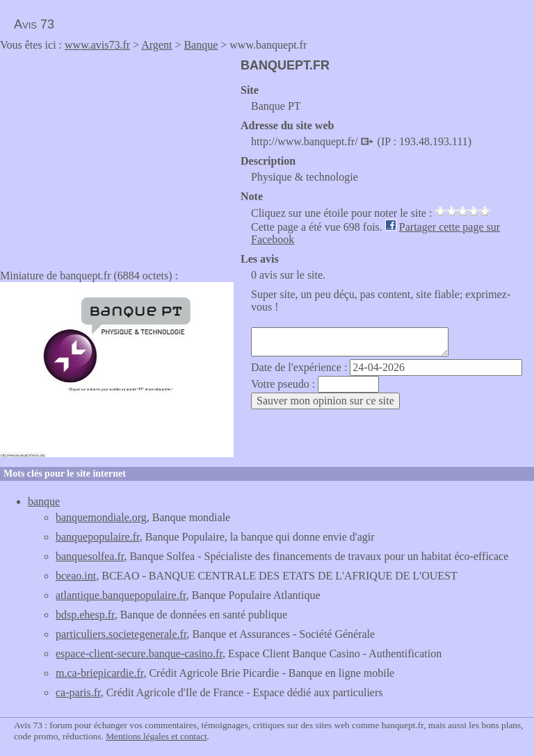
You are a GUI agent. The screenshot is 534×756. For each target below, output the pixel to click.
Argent (156, 45)
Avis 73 (34, 24)
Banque (201, 45)
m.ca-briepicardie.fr (99, 673)
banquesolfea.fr (90, 556)
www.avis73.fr (97, 45)
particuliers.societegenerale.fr (121, 634)
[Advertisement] (117, 156)
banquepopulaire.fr (98, 537)
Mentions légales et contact (156, 736)
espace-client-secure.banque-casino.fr (139, 654)
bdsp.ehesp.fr (85, 615)
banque (44, 501)
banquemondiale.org (101, 517)
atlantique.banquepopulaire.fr (121, 595)
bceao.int (76, 576)
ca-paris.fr (78, 692)
